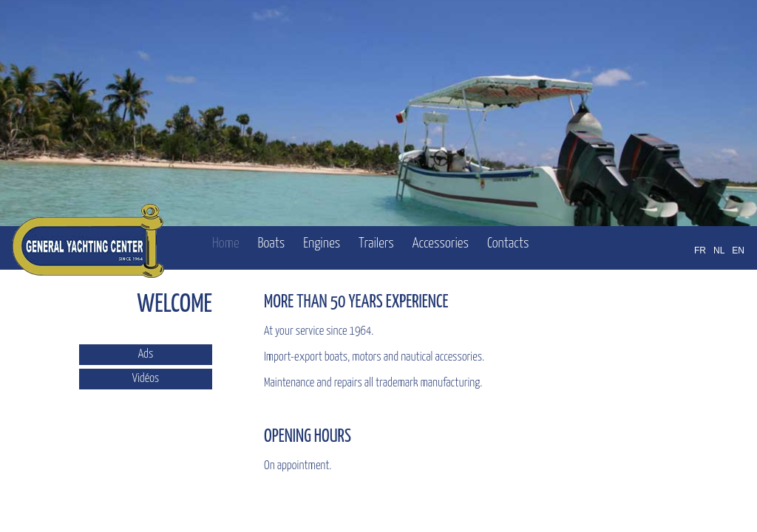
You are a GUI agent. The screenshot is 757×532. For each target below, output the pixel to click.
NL (719, 250)
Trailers (376, 243)
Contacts (508, 243)
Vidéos (146, 379)
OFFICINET (671, 515)
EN (738, 250)
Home (225, 243)
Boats (271, 243)
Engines (322, 243)
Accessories (441, 243)
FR (700, 250)
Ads (146, 354)
